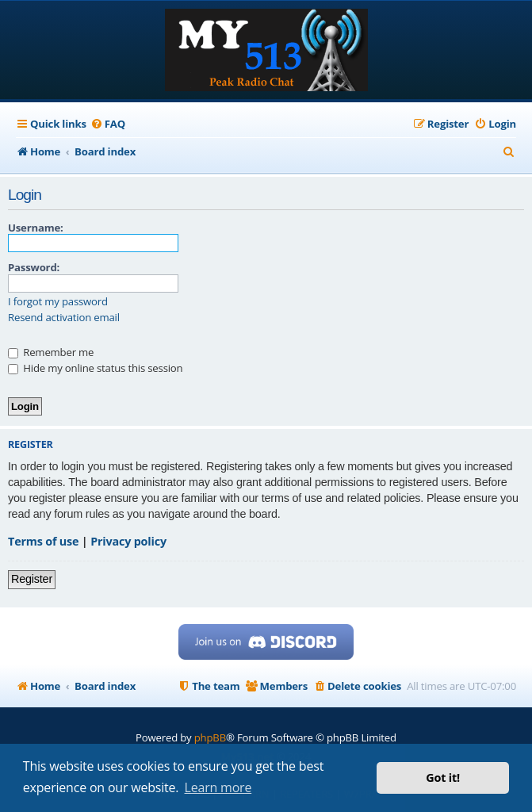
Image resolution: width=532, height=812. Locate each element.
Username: (36, 228)
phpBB (210, 737)
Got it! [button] (443, 778)
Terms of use (43, 541)
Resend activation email (64, 318)
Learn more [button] (218, 787)
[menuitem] (108, 124)
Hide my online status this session (95, 368)
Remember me (51, 352)
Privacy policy (128, 541)
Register (32, 579)
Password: (34, 267)
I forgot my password (58, 302)
